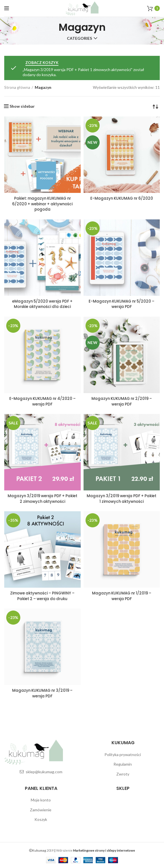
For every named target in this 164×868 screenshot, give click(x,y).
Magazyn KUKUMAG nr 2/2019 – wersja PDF (122, 401)
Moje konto (41, 799)
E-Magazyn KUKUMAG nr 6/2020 (122, 198)
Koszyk (41, 819)
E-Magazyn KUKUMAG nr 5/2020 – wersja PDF (122, 304)
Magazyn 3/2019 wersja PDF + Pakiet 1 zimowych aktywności (122, 498)
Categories (79, 38)
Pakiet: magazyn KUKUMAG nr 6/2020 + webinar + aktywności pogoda (42, 204)
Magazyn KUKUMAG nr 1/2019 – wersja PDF (122, 595)
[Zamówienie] (156, 106)
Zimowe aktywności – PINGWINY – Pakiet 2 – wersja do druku (42, 595)
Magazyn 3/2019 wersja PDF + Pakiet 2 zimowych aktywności (42, 498)
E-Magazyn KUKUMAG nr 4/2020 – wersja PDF (42, 401)
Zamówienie (41, 809)
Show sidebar (22, 106)
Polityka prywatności (123, 754)
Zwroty (123, 773)
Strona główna (17, 87)
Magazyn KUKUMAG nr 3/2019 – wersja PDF (42, 693)
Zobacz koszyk (42, 63)
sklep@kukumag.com (44, 771)
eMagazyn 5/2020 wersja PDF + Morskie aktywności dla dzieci (42, 304)
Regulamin (123, 764)
